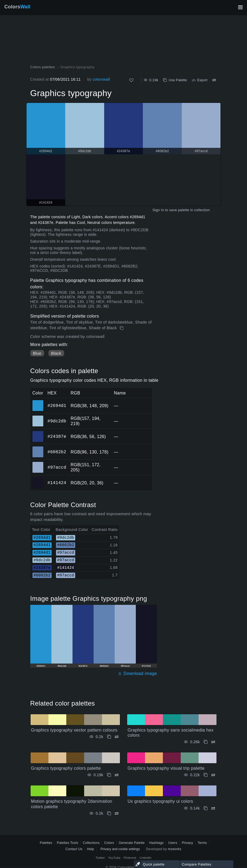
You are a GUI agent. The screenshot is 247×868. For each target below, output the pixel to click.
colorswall (101, 79)
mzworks (174, 849)
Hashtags (157, 843)
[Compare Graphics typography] (214, 80)
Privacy (187, 843)
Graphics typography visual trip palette (166, 768)
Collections (91, 843)
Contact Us (74, 849)
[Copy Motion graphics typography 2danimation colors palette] (109, 813)
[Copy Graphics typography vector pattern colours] (109, 737)
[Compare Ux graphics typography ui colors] (213, 808)
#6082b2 (57, 452)
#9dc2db (57, 421)
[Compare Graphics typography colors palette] (117, 775)
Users (173, 843)
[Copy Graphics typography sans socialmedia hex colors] (206, 742)
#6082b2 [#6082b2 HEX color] (38, 448)
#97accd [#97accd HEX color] (38, 464)
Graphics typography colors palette (66, 768)
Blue (37, 353)
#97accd (57, 467)
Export (200, 80)
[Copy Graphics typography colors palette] (109, 775)
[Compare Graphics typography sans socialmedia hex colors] (213, 742)
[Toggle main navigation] (240, 7)
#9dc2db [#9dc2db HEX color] (38, 417)
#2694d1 (57, 406)
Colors (17, 7)
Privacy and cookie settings (120, 849)
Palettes (46, 843)
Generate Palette (132, 843)
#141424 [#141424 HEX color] (38, 479)
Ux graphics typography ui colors (160, 801)
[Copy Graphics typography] (122, 328)
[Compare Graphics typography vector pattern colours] (117, 737)
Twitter (100, 858)
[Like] (131, 80)
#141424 (57, 483)
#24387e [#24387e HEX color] (38, 433)
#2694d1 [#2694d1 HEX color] (38, 402)
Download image (137, 673)
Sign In (158, 210)
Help (91, 849)
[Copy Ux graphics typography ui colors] (206, 808)
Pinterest (130, 858)
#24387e (57, 436)
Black (56, 353)
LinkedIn (146, 858)
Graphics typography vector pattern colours (74, 730)
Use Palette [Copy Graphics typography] (175, 80)
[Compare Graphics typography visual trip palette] (213, 775)
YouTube (114, 858)
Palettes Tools (67, 843)
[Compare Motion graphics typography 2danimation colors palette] (117, 813)
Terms (202, 843)
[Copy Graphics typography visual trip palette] (206, 775)
